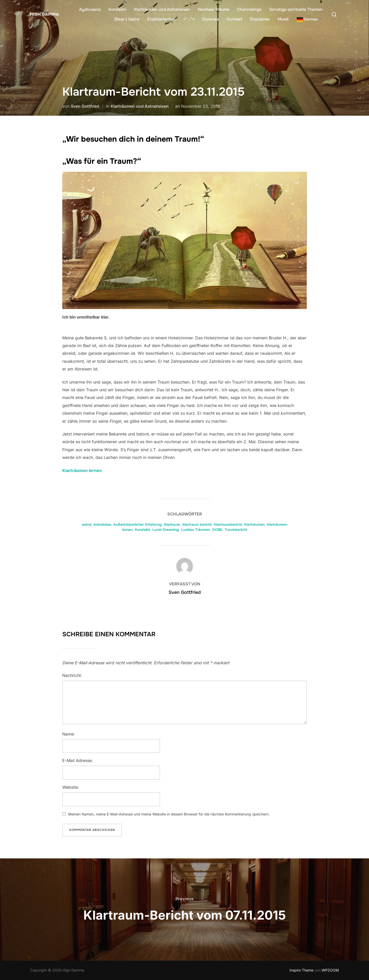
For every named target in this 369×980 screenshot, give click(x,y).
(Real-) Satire (127, 19)
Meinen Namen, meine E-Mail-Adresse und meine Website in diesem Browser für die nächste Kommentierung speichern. (169, 814)
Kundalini (117, 9)
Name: (69, 734)
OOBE (217, 530)
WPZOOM (330, 970)
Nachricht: (72, 675)
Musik (283, 19)
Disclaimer (260, 19)
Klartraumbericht (228, 524)
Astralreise (102, 524)
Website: (71, 787)
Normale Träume (214, 9)
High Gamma (43, 14)
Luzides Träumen (195, 530)
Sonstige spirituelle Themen (296, 9)
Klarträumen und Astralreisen (162, 9)
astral (86, 524)
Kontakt (234, 19)
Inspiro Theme (301, 970)
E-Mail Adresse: (78, 760)
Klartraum (172, 524)
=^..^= (189, 19)
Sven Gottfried (85, 106)
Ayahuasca (90, 9)
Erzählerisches (161, 19)
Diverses (211, 19)
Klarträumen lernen (82, 470)
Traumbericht (236, 530)
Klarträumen (254, 524)
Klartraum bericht (197, 524)
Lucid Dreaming (166, 530)
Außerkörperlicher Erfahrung (138, 524)
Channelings (249, 9)
